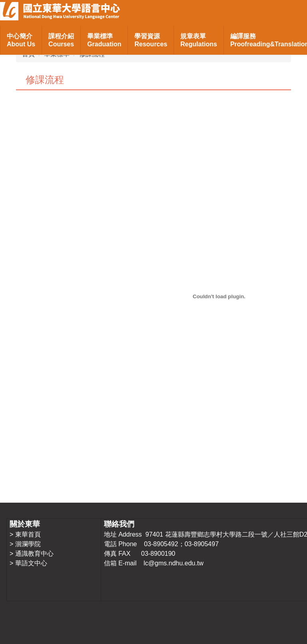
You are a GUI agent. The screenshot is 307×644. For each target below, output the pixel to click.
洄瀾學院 (28, 544)
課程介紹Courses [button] (61, 40)
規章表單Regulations (199, 40)
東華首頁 (28, 534)
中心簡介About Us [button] (21, 40)
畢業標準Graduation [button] (104, 40)
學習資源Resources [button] (151, 40)
